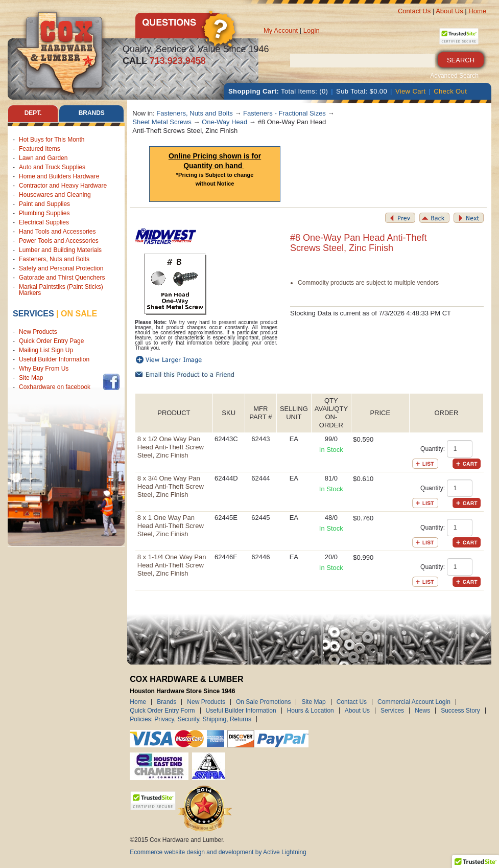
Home (477, 11)
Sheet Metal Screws (162, 122)
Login (312, 30)
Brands (167, 702)
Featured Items (40, 149)
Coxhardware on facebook (56, 387)
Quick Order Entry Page (51, 341)
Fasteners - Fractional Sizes (284, 113)
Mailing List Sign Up (46, 350)
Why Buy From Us (44, 369)
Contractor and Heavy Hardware (63, 186)
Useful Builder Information (54, 359)
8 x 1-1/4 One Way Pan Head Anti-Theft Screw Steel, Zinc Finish (172, 565)
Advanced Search (454, 76)
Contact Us (414, 11)
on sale (79, 314)
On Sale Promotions (263, 702)
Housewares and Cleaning (55, 195)
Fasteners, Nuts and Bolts (54, 259)
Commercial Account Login (414, 702)
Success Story (460, 711)
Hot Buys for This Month (52, 140)
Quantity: (433, 449)
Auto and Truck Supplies (52, 167)
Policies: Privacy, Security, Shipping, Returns (191, 719)
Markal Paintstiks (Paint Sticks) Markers (61, 290)
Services (33, 314)
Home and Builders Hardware (59, 176)
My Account (281, 30)
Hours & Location (311, 711)
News (422, 711)
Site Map (31, 378)
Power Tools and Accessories (59, 241)
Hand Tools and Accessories (57, 232)
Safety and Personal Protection (61, 268)
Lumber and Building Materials (60, 250)
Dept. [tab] (33, 113)
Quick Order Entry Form (162, 711)
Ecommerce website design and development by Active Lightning (218, 852)
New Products (38, 332)
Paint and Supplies (44, 204)
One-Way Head (224, 122)
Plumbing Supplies (44, 213)
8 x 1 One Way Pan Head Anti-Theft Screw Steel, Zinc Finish (171, 526)
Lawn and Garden (43, 158)
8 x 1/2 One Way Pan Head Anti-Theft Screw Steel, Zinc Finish (171, 447)
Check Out (450, 91)
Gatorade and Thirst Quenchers (62, 278)
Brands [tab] (92, 113)
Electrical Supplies (44, 222)
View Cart (411, 91)
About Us (449, 11)
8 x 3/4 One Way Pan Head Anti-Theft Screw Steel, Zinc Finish (171, 486)
